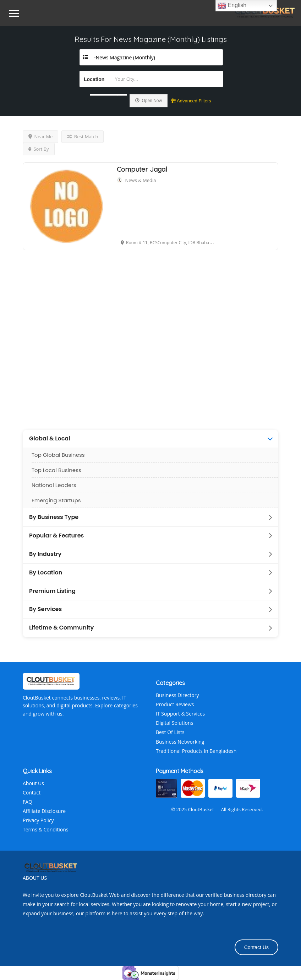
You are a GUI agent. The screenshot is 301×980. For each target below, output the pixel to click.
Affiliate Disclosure (44, 811)
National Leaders (54, 485)
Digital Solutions (174, 723)
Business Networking (180, 742)
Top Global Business (58, 455)
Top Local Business (56, 470)
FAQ (28, 802)
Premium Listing (52, 591)
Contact (32, 792)
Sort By (39, 149)
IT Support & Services (180, 714)
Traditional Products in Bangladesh (196, 751)
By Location (46, 573)
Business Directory (177, 695)
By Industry (45, 554)
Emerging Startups (56, 500)
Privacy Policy (38, 820)
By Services (45, 609)
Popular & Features (56, 536)
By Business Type (54, 517)
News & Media (141, 180)
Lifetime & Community (61, 628)
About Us (33, 783)
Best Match (83, 136)
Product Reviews (175, 704)
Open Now (149, 101)
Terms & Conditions (46, 829)
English (232, 6)
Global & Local (50, 439)
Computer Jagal (142, 169)
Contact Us (256, 947)
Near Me (40, 136)
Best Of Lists (170, 732)
